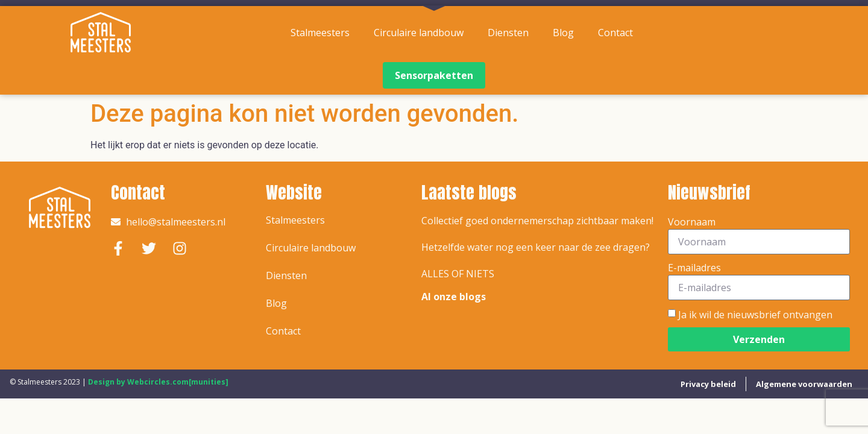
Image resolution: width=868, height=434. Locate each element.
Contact (615, 33)
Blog (563, 33)
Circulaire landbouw (419, 33)
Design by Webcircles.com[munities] (158, 382)
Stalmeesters (320, 33)
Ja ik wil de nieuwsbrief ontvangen (755, 314)
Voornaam (692, 222)
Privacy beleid (708, 384)
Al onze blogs (454, 297)
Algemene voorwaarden (804, 384)
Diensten (508, 33)
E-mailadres (694, 268)
